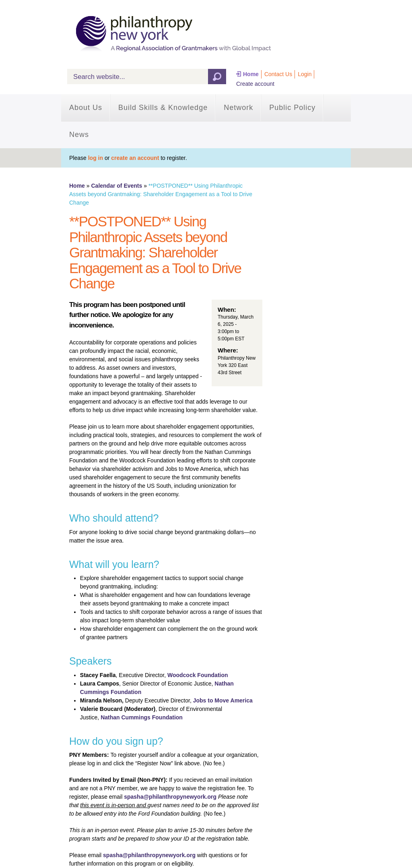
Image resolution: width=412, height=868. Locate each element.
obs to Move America (224, 700)
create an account (135, 158)
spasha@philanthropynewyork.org (170, 797)
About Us (86, 108)
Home (251, 74)
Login (305, 74)
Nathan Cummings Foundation (142, 717)
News (79, 135)
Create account (255, 84)
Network (238, 108)
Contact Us (278, 74)
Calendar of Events (116, 186)
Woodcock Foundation (198, 675)
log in (96, 158)
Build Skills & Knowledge (163, 108)
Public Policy (292, 108)
